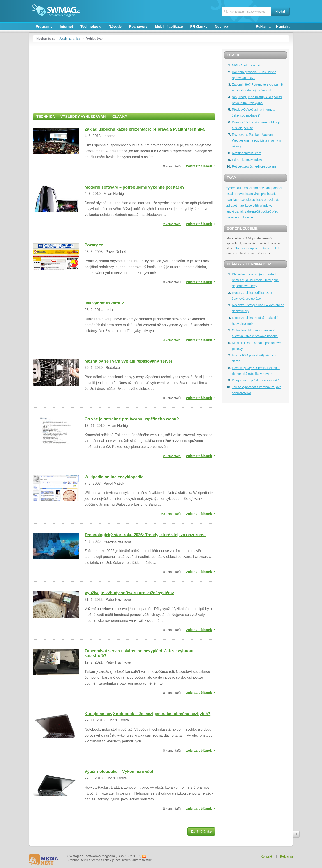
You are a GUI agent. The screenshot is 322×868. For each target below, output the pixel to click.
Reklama (263, 27)
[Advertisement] (124, 76)
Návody (115, 27)
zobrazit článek (199, 166)
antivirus (254, 194)
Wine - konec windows (248, 160)
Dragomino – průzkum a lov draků (256, 380)
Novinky (222, 27)
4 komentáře (172, 340)
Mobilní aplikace (169, 27)
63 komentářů (171, 514)
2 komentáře (172, 224)
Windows (266, 206)
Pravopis (241, 194)
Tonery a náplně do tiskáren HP (257, 248)
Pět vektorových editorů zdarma (254, 166)
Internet (66, 27)
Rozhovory (138, 27)
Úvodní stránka (69, 39)
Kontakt (283, 27)
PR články (199, 27)
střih (256, 206)
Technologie (91, 27)
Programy (44, 27)
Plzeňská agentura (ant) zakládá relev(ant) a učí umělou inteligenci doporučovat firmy (256, 280)
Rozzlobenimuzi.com (247, 153)
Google (245, 200)
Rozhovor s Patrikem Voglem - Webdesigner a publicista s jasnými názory (257, 140)
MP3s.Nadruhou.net (246, 65)
